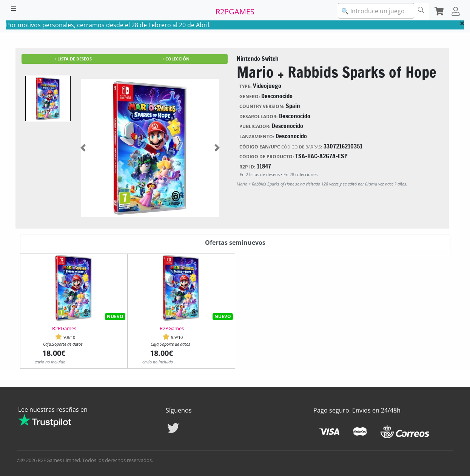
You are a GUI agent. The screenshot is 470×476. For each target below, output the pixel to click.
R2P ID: (247, 167)
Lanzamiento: (257, 137)
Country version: (262, 106)
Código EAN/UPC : (281, 147)
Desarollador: (258, 117)
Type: (245, 86)
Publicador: (255, 126)
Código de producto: (267, 157)
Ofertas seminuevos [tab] (235, 243)
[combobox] (376, 11)
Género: (250, 97)
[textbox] (376, 11)
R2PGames (64, 328)
